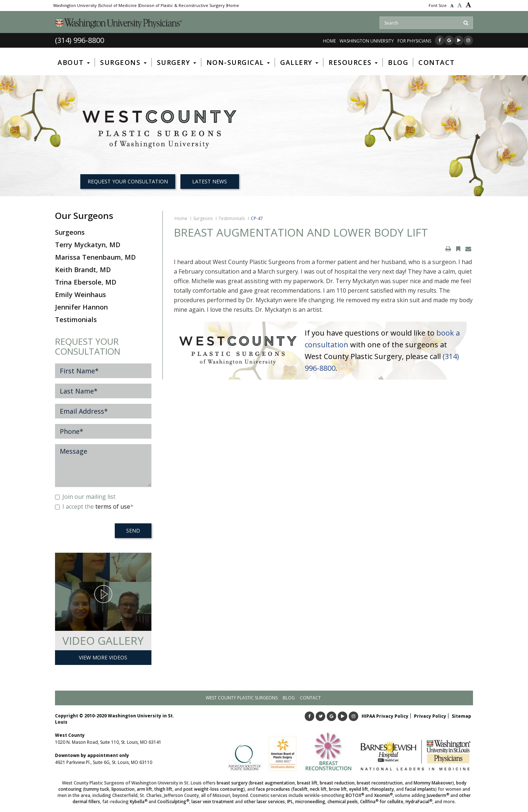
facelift (300, 789)
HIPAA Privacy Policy (385, 716)
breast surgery (232, 783)
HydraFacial (419, 802)
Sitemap (461, 716)
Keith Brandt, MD (83, 270)
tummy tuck (97, 789)
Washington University (75, 6)
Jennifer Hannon (81, 307)
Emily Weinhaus (80, 295)
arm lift (144, 789)
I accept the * (94, 506)
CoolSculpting (173, 802)
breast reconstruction (380, 783)
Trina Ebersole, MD (86, 282)
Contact (310, 698)
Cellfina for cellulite (382, 802)
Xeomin (383, 795)
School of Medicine (118, 6)
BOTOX (355, 795)
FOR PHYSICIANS (414, 41)
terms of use (113, 506)
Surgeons (203, 218)
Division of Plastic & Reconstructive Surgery (182, 6)
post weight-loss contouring (213, 789)
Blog (289, 698)
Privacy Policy (430, 716)
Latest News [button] (210, 181)
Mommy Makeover (433, 783)
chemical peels (343, 802)
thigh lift (163, 789)
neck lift (318, 789)
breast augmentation (272, 783)
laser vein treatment (213, 802)
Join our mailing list (85, 497)
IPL (290, 802)
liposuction (123, 789)
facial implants (420, 789)
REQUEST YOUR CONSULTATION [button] (128, 181)
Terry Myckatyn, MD (88, 245)
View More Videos (103, 657)
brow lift (338, 789)
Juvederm (438, 795)
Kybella (139, 802)
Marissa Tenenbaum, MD (95, 257)
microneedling (310, 802)
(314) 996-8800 (80, 40)
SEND (133, 531)
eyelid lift (359, 789)
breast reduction (337, 783)
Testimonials (232, 218)
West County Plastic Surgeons (242, 698)
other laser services (264, 802)
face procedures (273, 789)
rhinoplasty (382, 789)
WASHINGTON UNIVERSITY (367, 41)
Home (233, 6)
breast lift (307, 783)
